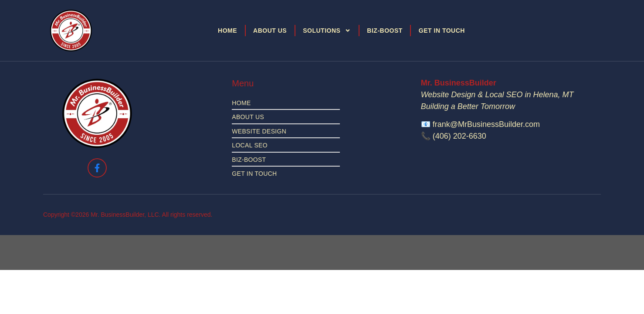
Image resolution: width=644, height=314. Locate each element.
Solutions (327, 31)
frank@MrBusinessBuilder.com (486, 124)
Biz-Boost (385, 31)
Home (227, 31)
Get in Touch (442, 31)
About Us (270, 31)
